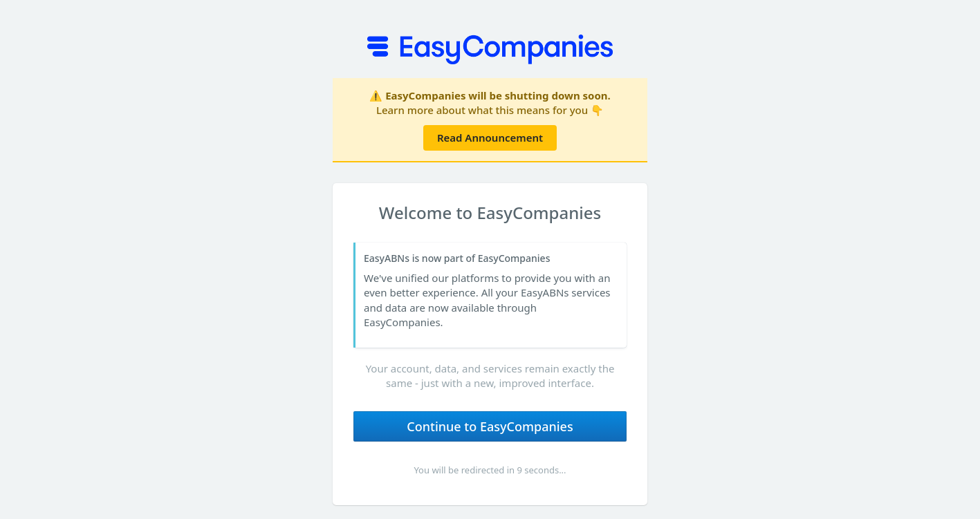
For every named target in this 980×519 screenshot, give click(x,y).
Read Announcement (490, 138)
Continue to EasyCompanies (490, 426)
